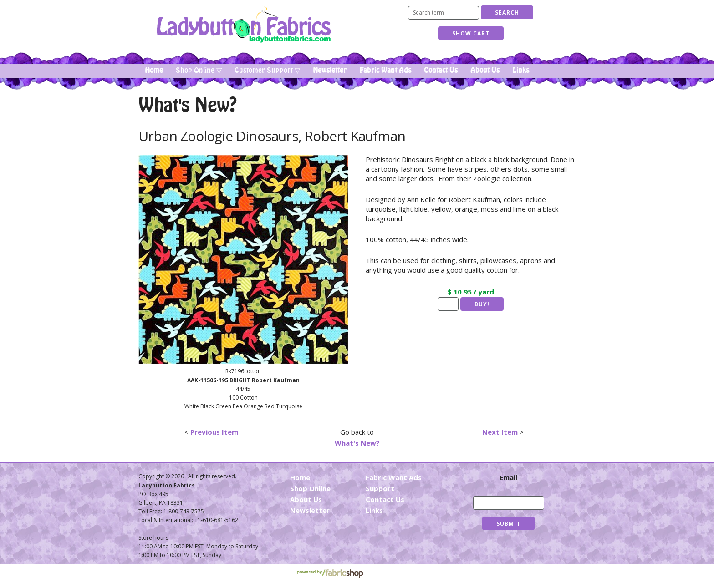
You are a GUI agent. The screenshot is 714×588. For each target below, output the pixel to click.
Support (380, 488)
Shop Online (310, 488)
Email (508, 477)
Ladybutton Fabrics (243, 24)
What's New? (357, 443)
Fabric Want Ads (385, 71)
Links (521, 71)
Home (154, 71)
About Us (485, 71)
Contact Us (441, 71)
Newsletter (330, 71)
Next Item (500, 432)
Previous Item (214, 432)
